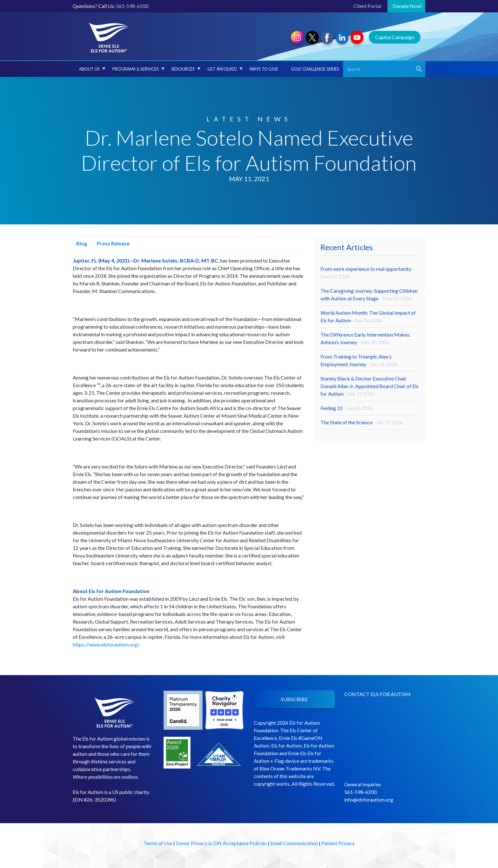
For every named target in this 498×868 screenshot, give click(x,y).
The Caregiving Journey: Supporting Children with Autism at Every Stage (369, 294)
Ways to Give (264, 69)
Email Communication (294, 843)
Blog (80, 243)
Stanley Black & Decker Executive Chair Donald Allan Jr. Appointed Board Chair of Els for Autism (370, 386)
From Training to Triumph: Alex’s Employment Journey (359, 360)
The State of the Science (362, 422)
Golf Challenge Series (315, 69)
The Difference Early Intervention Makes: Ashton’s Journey (366, 338)
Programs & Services (138, 69)
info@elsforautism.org (369, 800)
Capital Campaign (395, 37)
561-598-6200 (132, 6)
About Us (92, 69)
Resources (186, 69)
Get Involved (225, 69)
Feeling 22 (347, 408)
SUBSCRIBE (294, 699)
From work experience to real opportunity (367, 273)
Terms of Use (158, 843)
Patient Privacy (338, 843)
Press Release (111, 243)
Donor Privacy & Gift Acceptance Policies (221, 843)
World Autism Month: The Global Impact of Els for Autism (368, 316)
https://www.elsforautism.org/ (106, 644)
